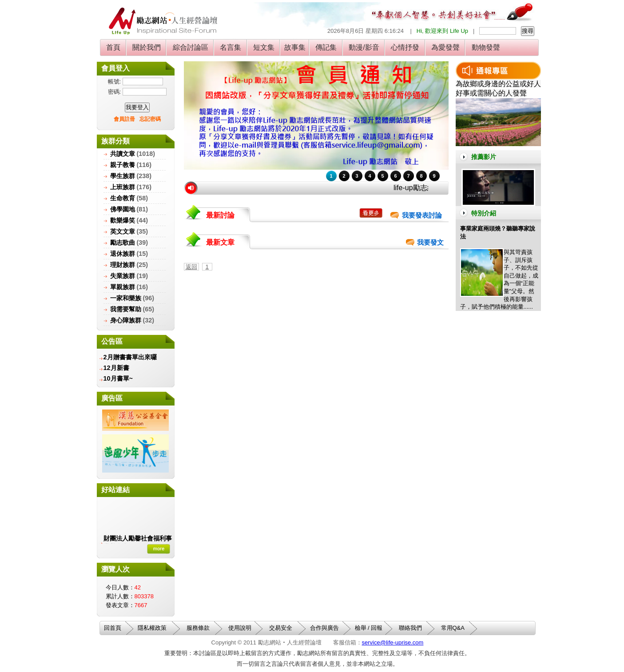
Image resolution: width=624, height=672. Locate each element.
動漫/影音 (364, 47)
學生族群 (123, 176)
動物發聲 (486, 47)
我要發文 (430, 243)
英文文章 (123, 231)
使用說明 (240, 628)
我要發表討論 (422, 215)
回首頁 (113, 628)
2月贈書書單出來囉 (130, 357)
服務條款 (198, 628)
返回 (191, 267)
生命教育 (123, 198)
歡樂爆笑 (123, 220)
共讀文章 (123, 154)
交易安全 (281, 628)
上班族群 (123, 187)
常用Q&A (453, 628)
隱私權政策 (152, 628)
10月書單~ (118, 378)
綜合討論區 (190, 47)
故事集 (295, 47)
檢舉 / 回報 (369, 628)
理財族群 (123, 265)
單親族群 (123, 287)
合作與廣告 (324, 628)
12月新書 (116, 368)
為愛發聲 (446, 47)
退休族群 (123, 254)
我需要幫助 (126, 309)
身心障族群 (126, 320)
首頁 (113, 47)
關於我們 (147, 47)
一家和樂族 (126, 298)
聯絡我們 (410, 628)
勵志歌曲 (123, 243)
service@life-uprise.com (393, 642)
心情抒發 (405, 47)
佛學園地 (123, 209)
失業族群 (123, 276)
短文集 (264, 47)
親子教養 (123, 165)
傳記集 (326, 47)
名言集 (231, 47)
